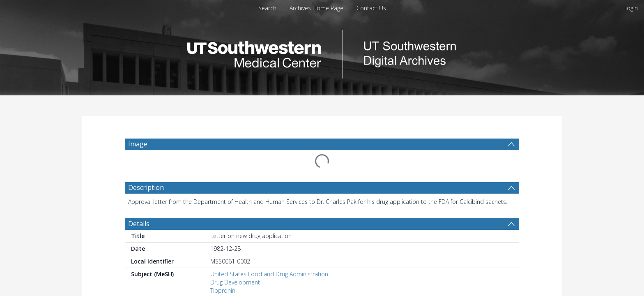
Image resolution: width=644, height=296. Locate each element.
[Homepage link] (322, 52)
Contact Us (371, 8)
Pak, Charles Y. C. (232, 292)
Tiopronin (223, 271)
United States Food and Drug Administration (269, 254)
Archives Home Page (316, 8)
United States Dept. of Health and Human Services (277, 279)
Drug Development (235, 262)
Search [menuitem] (267, 8)
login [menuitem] (632, 8)
